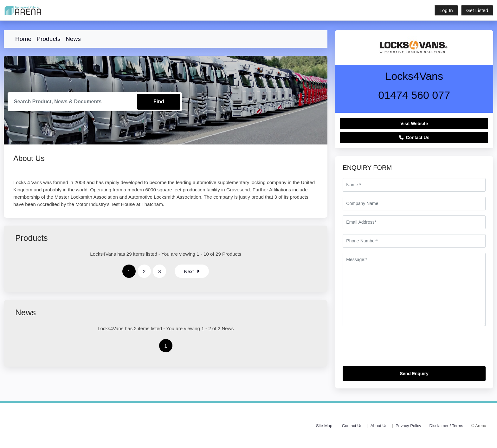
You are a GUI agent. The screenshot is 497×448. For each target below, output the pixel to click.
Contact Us (414, 138)
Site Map (324, 426)
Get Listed (477, 10)
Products (48, 39)
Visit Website (414, 124)
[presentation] (391, 349)
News (73, 39)
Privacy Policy (408, 426)
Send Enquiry (414, 374)
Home (23, 39)
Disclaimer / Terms (446, 426)
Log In (446, 10)
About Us (379, 426)
